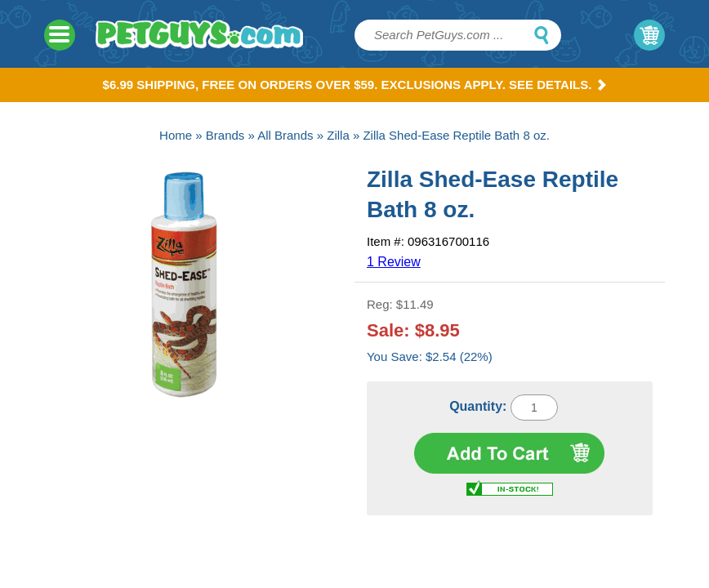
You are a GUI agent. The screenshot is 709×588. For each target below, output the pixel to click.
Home (176, 135)
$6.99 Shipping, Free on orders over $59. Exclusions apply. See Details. (355, 85)
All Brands (285, 135)
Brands (225, 135)
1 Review (394, 262)
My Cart (649, 35)
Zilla (338, 135)
